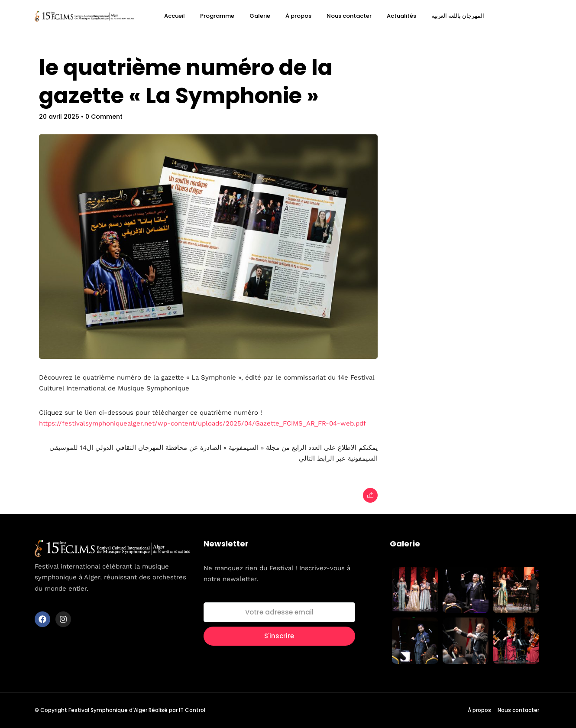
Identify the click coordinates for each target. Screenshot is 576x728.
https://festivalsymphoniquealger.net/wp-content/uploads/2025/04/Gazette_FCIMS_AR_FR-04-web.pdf (202, 423)
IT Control (192, 710)
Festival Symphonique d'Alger (108, 710)
